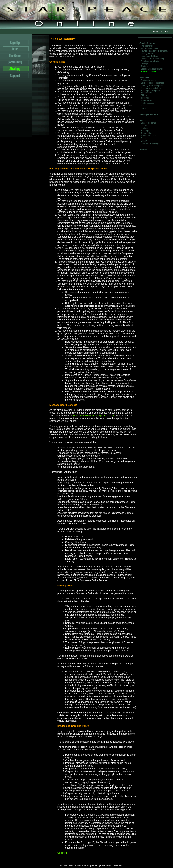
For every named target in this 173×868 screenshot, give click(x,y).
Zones (143, 138)
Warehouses (146, 100)
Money (144, 141)
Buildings (145, 131)
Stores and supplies (149, 136)
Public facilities (147, 103)
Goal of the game (148, 123)
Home (156, 31)
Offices (144, 95)
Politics (144, 106)
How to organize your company (154, 51)
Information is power (150, 48)
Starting (144, 128)
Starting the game (148, 80)
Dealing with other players (152, 69)
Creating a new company (152, 85)
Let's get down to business (152, 83)
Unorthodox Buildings (150, 143)
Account (166, 31)
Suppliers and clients (150, 61)
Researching (146, 133)
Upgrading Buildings (150, 56)
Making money (147, 54)
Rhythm (144, 66)
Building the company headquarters (150, 92)
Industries (145, 98)
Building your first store (151, 88)
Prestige (144, 64)
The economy (147, 46)
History (144, 126)
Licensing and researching (152, 59)
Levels (144, 108)
